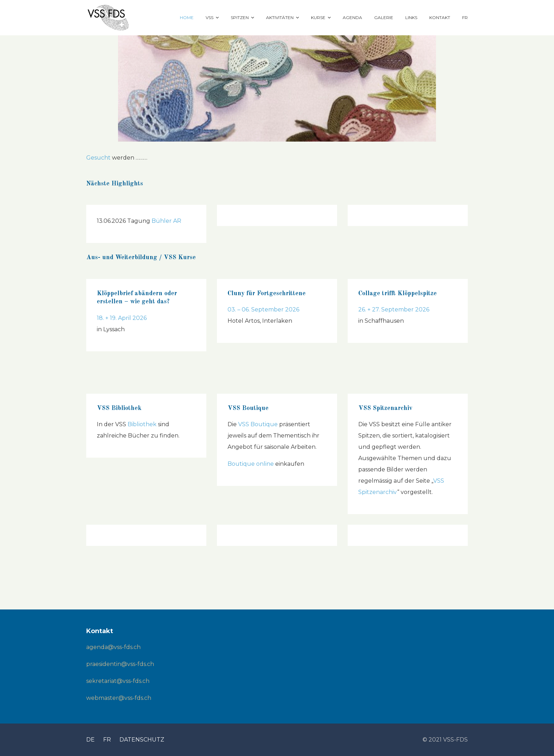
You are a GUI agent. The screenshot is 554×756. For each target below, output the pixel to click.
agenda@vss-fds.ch (113, 647)
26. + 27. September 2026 (394, 309)
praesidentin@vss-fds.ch (120, 664)
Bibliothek (142, 424)
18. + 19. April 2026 (122, 318)
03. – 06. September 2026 (263, 309)
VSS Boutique (258, 424)
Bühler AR (166, 221)
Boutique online (251, 464)
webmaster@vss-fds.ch (119, 698)
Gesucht (98, 158)
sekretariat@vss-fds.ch (118, 681)
